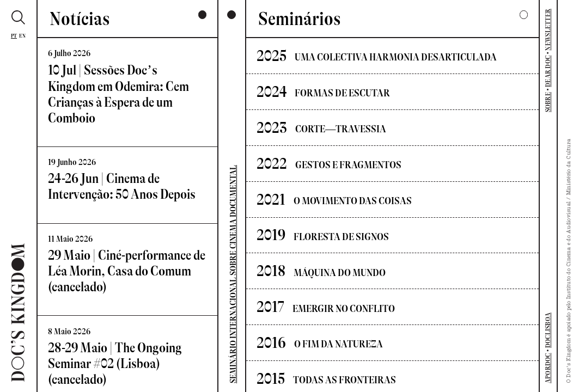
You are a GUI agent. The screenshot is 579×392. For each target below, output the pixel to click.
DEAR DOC (548, 71)
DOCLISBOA (548, 330)
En (23, 36)
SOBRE (548, 102)
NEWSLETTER (548, 30)
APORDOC (548, 368)
